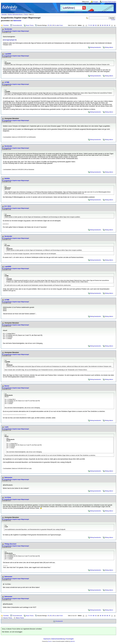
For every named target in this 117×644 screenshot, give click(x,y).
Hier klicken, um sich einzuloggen (12, 632)
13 (100, 25)
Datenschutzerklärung (58, 639)
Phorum (50, 641)
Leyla (6, 427)
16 (107, 25)
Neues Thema (30, 25)
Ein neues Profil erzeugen (109, 2)
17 (109, 25)
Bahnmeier (17, 21)
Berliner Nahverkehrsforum (15, 14)
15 (105, 25)
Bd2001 (7, 178)
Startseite (4, 14)
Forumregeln (70, 639)
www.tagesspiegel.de (10, 40)
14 (103, 25)
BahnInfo (72, 641)
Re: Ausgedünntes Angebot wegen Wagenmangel (15, 31)
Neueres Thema (8, 618)
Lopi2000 (8, 54)
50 (51, 25)
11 (96, 25)
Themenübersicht (17, 25)
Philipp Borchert (10, 544)
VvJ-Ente (8, 497)
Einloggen (96, 2)
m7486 (7, 82)
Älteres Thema (20, 618)
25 (48, 25)
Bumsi (7, 386)
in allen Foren (59, 25)
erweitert (113, 20)
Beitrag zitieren (109, 47)
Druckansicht (59, 621)
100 (53, 25)
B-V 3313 (8, 206)
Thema (26, 14)
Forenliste (6, 25)
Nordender (8, 29)
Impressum (47, 639)
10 (94, 25)
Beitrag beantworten (96, 47)
